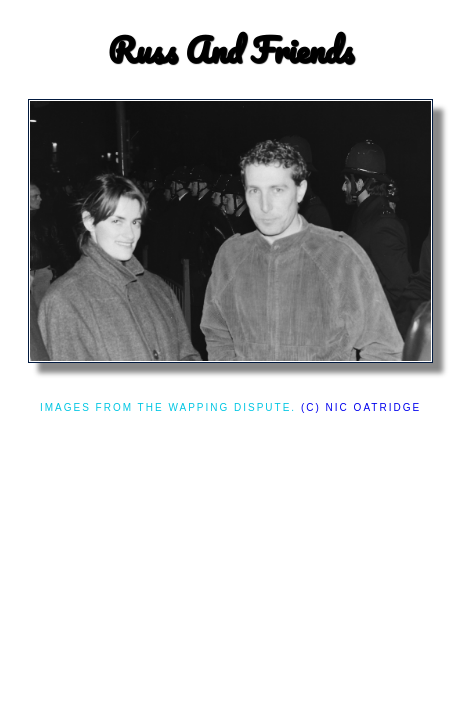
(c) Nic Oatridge (361, 407)
